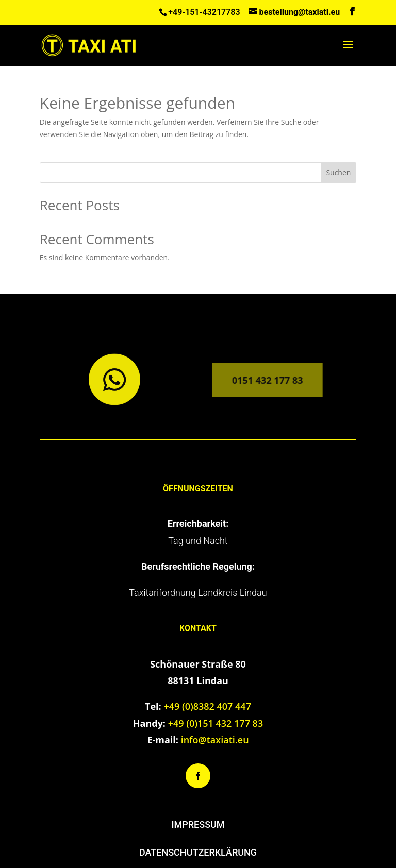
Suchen (338, 172)
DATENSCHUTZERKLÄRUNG (198, 852)
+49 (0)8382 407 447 (207, 706)
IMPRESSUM (198, 824)
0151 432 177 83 (261, 380)
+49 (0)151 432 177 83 (216, 723)
